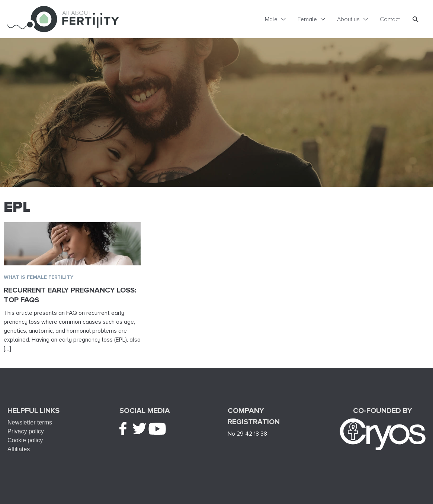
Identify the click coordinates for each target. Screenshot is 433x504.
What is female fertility (39, 277)
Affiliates (19, 449)
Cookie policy (25, 440)
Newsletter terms (30, 422)
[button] (416, 19)
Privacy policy (26, 431)
